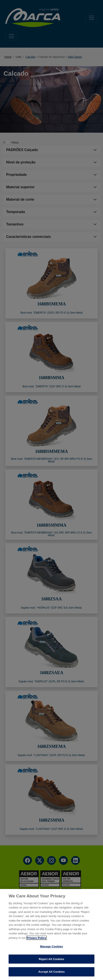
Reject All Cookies (51, 959)
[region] (51, 934)
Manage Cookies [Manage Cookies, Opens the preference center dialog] (51, 946)
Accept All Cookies (51, 972)
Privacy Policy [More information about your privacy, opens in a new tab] (37, 938)
